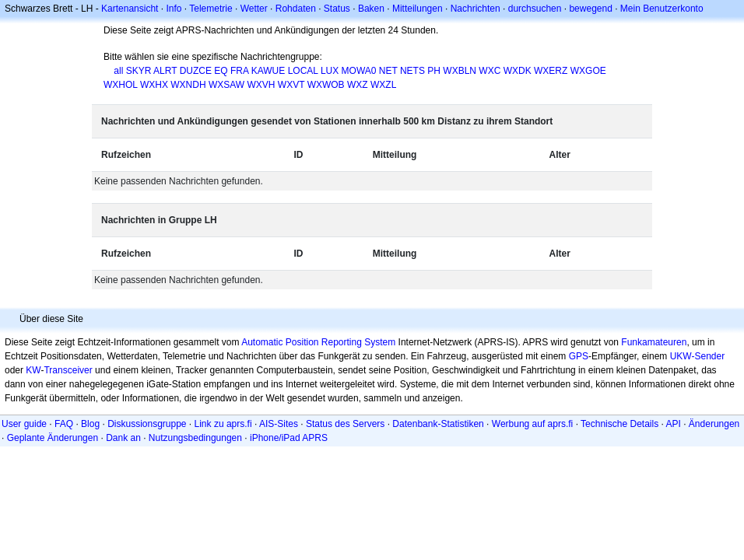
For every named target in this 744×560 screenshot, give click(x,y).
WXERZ (551, 71)
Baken (371, 9)
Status (337, 9)
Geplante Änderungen (53, 438)
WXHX (154, 85)
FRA (239, 71)
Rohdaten (296, 9)
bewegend (590, 9)
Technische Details (619, 424)
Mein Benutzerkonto (662, 9)
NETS (412, 71)
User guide (24, 424)
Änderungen (714, 424)
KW (33, 370)
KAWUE (268, 71)
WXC (490, 71)
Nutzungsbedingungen (195, 438)
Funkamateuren (654, 342)
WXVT (291, 85)
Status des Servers (345, 424)
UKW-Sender (697, 356)
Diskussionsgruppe (147, 424)
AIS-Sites (279, 424)
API (674, 424)
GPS (579, 356)
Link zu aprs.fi (223, 424)
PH (434, 71)
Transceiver (68, 370)
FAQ (64, 424)
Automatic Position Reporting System (318, 342)
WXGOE (588, 71)
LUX (330, 71)
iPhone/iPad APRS (289, 438)
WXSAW (226, 85)
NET (388, 71)
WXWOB (326, 85)
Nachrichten (476, 9)
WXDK (518, 71)
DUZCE (196, 71)
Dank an (123, 438)
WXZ (358, 85)
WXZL (383, 85)
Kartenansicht (130, 9)
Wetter (254, 9)
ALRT (165, 71)
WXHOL (121, 85)
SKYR (139, 71)
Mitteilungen (418, 9)
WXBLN (460, 71)
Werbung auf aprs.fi (533, 424)
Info (174, 9)
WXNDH (188, 85)
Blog (90, 424)
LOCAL (303, 71)
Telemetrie (211, 9)
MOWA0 (359, 71)
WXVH (261, 85)
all (118, 71)
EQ (221, 71)
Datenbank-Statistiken (438, 424)
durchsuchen (535, 9)
